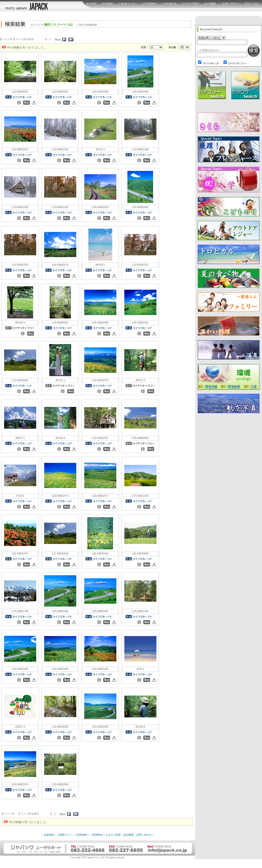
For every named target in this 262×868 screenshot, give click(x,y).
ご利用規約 (81, 835)
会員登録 (49, 835)
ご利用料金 (96, 835)
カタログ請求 (113, 835)
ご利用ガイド (64, 835)
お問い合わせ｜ (145, 835)
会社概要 (128, 835)
